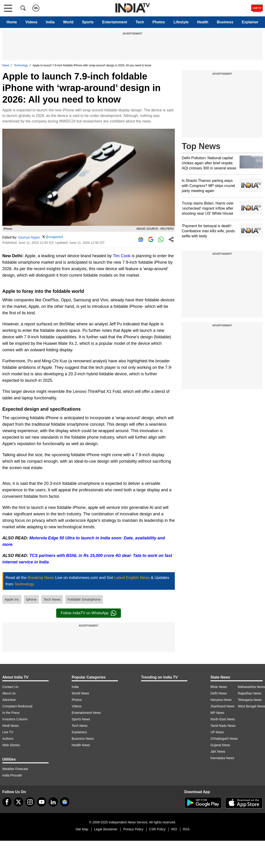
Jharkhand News (222, 706)
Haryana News (221, 700)
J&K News (218, 752)
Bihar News (219, 687)
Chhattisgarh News (224, 739)
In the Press (11, 713)
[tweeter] (18, 802)
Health (203, 22)
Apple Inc (12, 599)
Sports (88, 22)
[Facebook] (7, 802)
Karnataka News (222, 758)
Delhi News (219, 693)
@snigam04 (54, 237)
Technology (21, 65)
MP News (217, 713)
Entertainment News (86, 713)
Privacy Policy (133, 829)
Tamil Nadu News (223, 726)
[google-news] (65, 802)
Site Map (82, 829)
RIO (174, 829)
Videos (31, 22)
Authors (8, 739)
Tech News (52, 599)
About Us (9, 693)
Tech (140, 22)
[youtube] (42, 802)
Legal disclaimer (106, 829)
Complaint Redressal (17, 706)
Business (225, 22)
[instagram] (30, 802)
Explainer (250, 22)
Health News (81, 745)
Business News (83, 739)
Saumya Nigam (29, 237)
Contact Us (10, 687)
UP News (217, 732)
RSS (186, 829)
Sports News (81, 719)
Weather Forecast (15, 769)
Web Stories (11, 745)
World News (80, 693)
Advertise (9, 700)
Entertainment (115, 22)
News (6, 65)
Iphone (31, 599)
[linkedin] (53, 802)
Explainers (79, 732)
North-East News (223, 719)
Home (12, 22)
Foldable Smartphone (84, 599)
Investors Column (15, 719)
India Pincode (12, 775)
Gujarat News (220, 745)
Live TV (8, 732)
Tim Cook (122, 256)
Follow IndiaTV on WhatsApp (89, 613)
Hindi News (11, 726)
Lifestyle (181, 22)
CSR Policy (157, 829)
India (50, 22)
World (68, 22)
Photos (159, 22)
